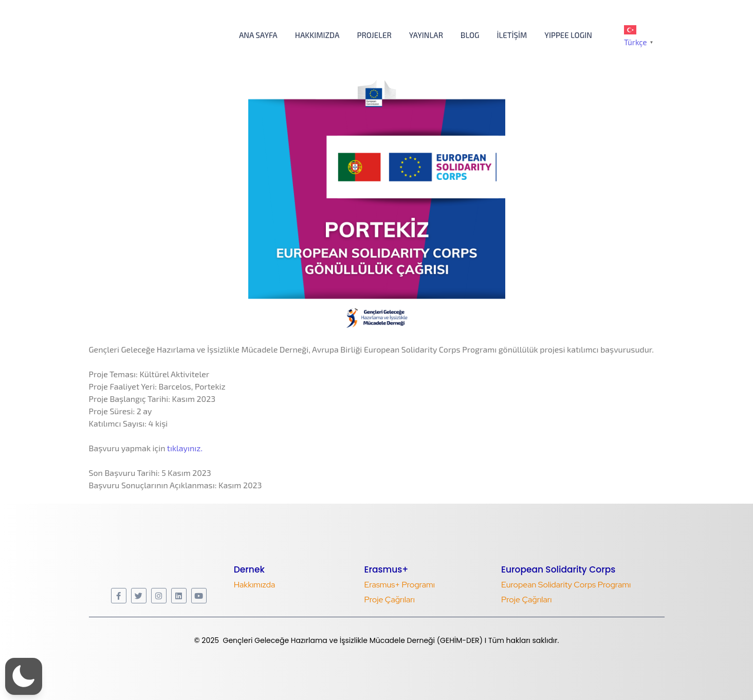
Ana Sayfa (258, 35)
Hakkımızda (317, 35)
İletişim (512, 35)
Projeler (374, 35)
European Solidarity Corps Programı (566, 585)
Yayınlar (426, 35)
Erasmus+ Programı (399, 585)
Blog (470, 35)
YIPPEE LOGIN (568, 35)
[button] (24, 676)
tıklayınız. (185, 448)
